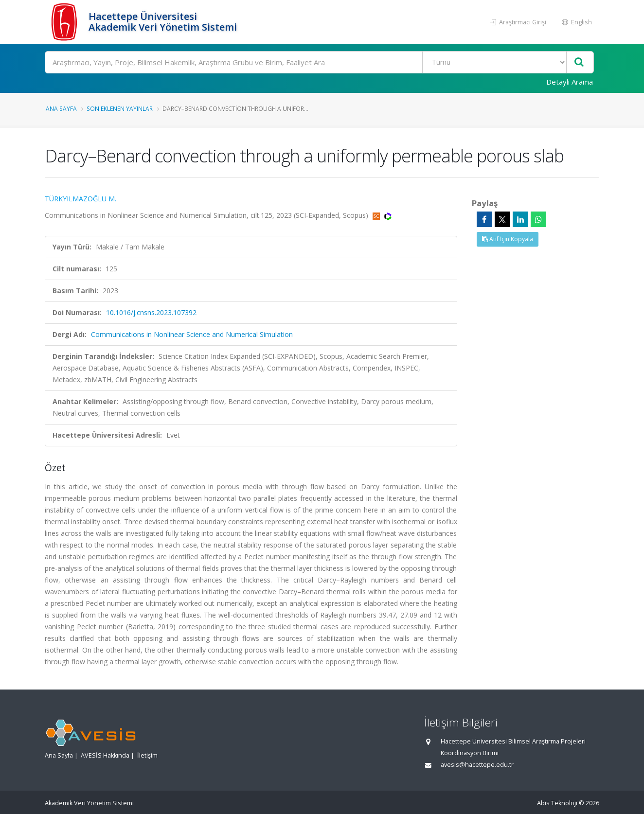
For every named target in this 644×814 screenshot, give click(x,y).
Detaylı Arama (570, 82)
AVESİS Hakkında (105, 755)
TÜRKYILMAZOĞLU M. (80, 199)
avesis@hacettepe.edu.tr (477, 765)
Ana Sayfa (61, 108)
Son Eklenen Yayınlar (120, 108)
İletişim (147, 755)
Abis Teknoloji (557, 803)
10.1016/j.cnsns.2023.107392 (151, 312)
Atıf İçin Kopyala (508, 239)
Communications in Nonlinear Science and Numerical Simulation (192, 334)
